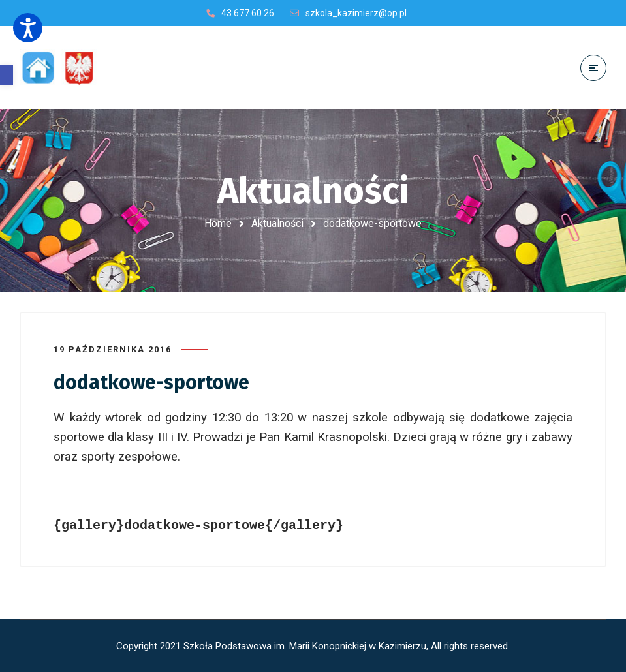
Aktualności (277, 223)
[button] (7, 75)
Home (218, 223)
